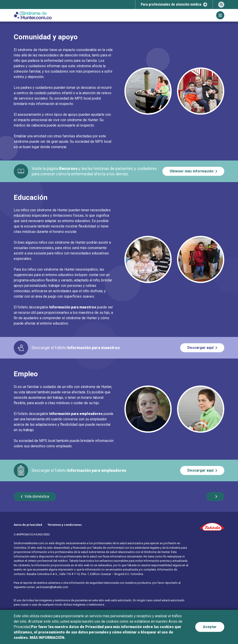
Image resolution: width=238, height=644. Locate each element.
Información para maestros (73, 307)
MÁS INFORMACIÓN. (48, 638)
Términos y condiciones (65, 525)
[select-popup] (174, 4)
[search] (221, 5)
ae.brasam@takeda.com (52, 587)
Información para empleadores (76, 414)
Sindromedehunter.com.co (31, 543)
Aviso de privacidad (28, 525)
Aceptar (210, 627)
